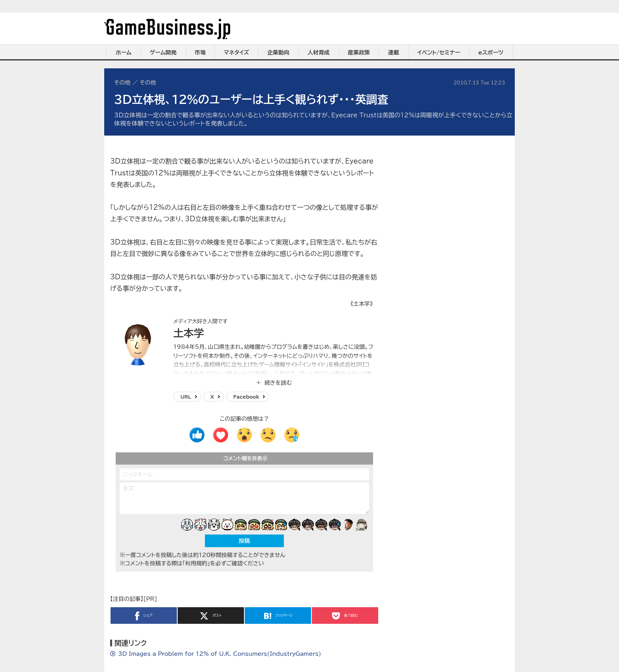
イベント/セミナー (439, 53)
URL (186, 397)
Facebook (246, 397)
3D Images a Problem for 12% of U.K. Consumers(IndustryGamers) (220, 654)
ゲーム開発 (163, 53)
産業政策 (359, 53)
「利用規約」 (196, 563)
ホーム (124, 53)
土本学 (189, 333)
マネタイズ (236, 53)
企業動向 (278, 53)
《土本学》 (362, 304)
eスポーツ (491, 53)
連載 (394, 53)
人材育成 (319, 53)
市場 (200, 53)
